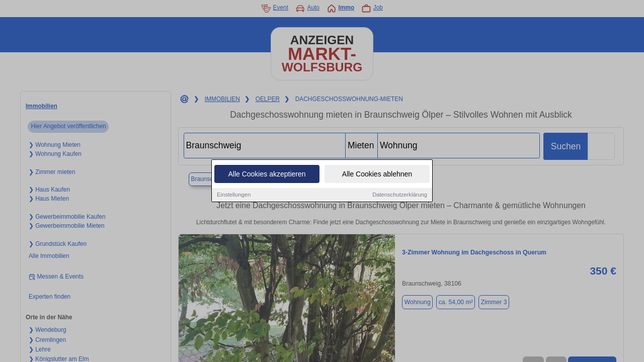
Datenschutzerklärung (400, 196)
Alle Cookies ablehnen (377, 175)
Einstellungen (234, 196)
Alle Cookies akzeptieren (267, 175)
